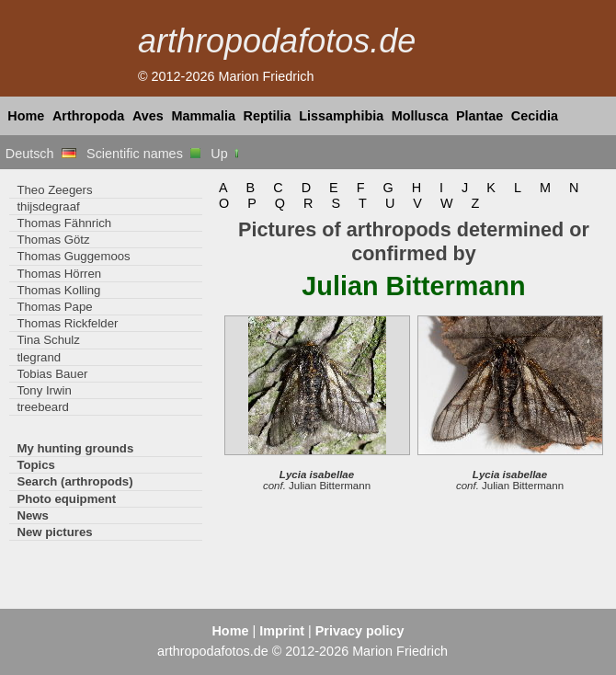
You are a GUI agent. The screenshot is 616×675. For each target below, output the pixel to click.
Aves (148, 116)
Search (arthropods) (74, 481)
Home (26, 116)
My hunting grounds (75, 448)
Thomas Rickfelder (67, 323)
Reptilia (268, 116)
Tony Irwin (44, 390)
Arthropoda (88, 116)
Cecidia (535, 116)
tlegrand (39, 357)
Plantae (479, 116)
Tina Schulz (48, 340)
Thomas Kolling (58, 290)
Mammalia (203, 116)
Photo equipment (66, 499)
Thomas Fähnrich (64, 223)
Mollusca (420, 116)
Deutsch (41, 154)
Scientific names (143, 154)
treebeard (43, 407)
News (33, 515)
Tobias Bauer (52, 374)
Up (226, 154)
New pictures (54, 532)
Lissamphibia (341, 116)
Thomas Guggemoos (73, 256)
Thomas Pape (54, 307)
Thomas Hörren (59, 274)
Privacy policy (360, 631)
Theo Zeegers (54, 190)
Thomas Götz (53, 240)
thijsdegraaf (48, 206)
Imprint (282, 631)
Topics (36, 465)
